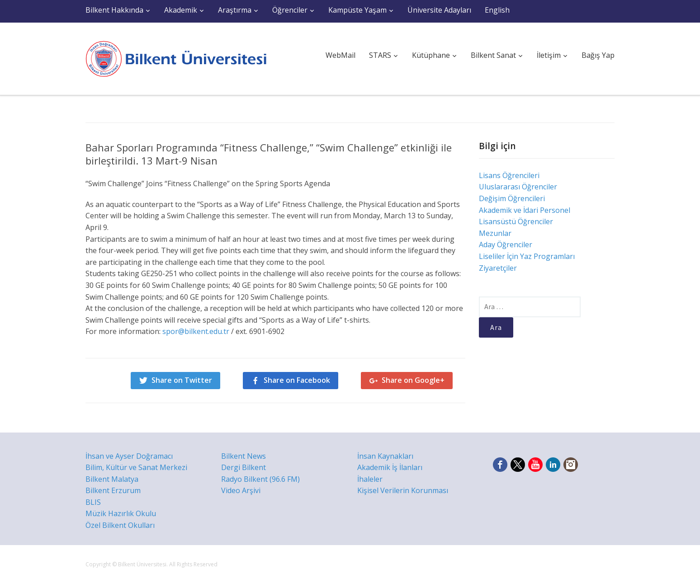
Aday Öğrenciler (506, 245)
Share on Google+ (413, 380)
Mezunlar (495, 233)
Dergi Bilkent (244, 467)
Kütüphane (431, 55)
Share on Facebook (297, 380)
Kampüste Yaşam (357, 10)
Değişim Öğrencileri (512, 198)
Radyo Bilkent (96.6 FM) (260, 479)
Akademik (181, 10)
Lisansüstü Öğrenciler (516, 221)
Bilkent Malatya (112, 479)
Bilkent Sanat (493, 55)
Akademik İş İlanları (390, 467)
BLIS (93, 502)
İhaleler (370, 479)
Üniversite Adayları (439, 10)
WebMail (341, 55)
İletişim (549, 55)
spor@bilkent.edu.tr (195, 331)
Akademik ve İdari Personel (525, 210)
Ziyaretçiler (498, 268)
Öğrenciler (290, 10)
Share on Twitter (182, 380)
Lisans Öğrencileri (509, 175)
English (497, 10)
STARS (380, 55)
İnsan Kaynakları (385, 456)
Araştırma (235, 10)
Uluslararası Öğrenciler (518, 187)
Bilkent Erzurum (113, 490)
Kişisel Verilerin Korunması (403, 490)
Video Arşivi (241, 490)
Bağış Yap (598, 55)
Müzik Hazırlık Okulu (121, 513)
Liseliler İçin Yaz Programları (527, 256)
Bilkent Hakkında (114, 10)
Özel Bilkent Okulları (120, 525)
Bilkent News (244, 456)
